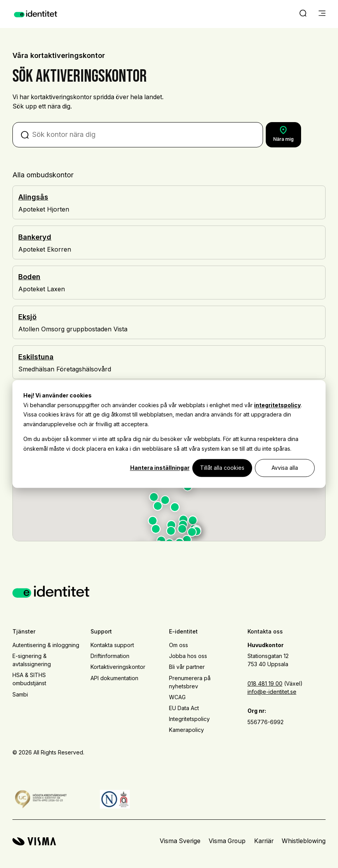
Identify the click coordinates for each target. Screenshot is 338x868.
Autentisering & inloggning (46, 645)
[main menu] (322, 14)
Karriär (264, 841)
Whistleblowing (304, 841)
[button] (188, 488)
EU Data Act (184, 708)
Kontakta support (112, 645)
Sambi (20, 694)
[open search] (303, 14)
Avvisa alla (285, 468)
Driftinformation (110, 656)
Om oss (179, 645)
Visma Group (227, 841)
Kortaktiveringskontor (118, 667)
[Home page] (36, 14)
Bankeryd (35, 237)
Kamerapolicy (186, 730)
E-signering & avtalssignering (32, 660)
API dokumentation (114, 678)
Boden (29, 277)
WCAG (177, 697)
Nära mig (283, 134)
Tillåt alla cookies (222, 468)
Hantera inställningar (160, 468)
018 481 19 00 (265, 683)
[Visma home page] (34, 841)
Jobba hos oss (188, 656)
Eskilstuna (36, 357)
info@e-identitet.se (272, 692)
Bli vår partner (187, 667)
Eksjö (27, 317)
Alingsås (33, 197)
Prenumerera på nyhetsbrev (190, 682)
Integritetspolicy (189, 719)
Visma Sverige (180, 841)
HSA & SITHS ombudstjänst (29, 679)
